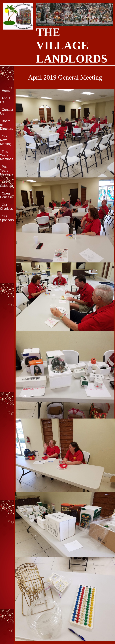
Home (6, 91)
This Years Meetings (7, 155)
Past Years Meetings (7, 171)
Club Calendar (7, 184)
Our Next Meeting (6, 140)
